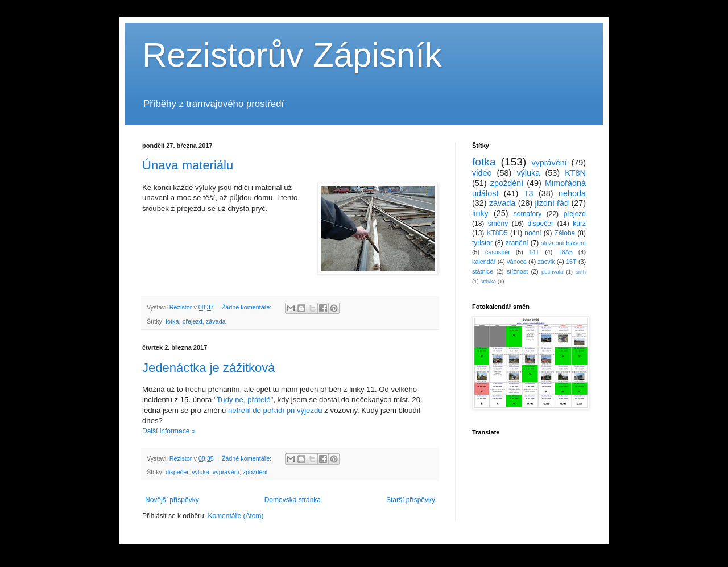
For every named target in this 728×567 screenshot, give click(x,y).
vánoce (517, 262)
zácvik (546, 262)
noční (533, 233)
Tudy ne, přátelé (244, 400)
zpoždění (255, 472)
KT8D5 (497, 233)
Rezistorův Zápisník (292, 55)
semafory (528, 214)
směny (498, 224)
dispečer (177, 472)
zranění (517, 243)
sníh (581, 272)
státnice (483, 271)
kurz (579, 224)
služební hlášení (563, 243)
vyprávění (226, 472)
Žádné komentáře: (248, 307)
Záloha (565, 233)
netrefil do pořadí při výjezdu (275, 410)
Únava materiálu (188, 165)
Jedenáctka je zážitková (209, 368)
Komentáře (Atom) (235, 516)
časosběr (498, 252)
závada (216, 321)
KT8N (575, 173)
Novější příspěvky (172, 500)
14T (534, 252)
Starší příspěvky (411, 500)
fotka (172, 321)
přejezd (192, 321)
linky (480, 213)
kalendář (484, 262)
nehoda (572, 193)
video (482, 173)
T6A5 (565, 252)
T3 (529, 193)
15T (571, 262)
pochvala (552, 272)
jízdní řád (552, 203)
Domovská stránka (293, 500)
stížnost (517, 271)
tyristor (482, 243)
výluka (200, 472)
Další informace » (169, 431)
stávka (488, 281)
